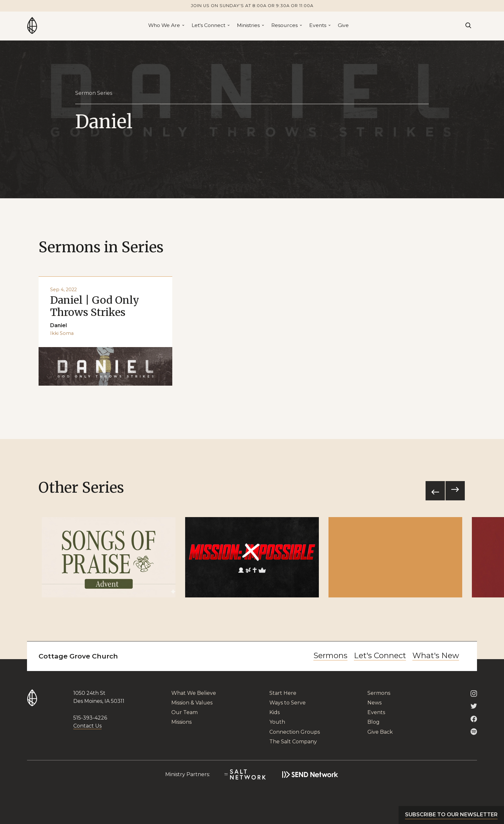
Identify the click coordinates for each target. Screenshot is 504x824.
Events (318, 25)
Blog (373, 722)
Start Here (283, 693)
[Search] (468, 25)
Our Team (184, 712)
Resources (284, 25)
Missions (181, 722)
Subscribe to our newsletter (451, 815)
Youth (277, 722)
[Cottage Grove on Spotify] (474, 731)
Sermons (330, 655)
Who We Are (164, 25)
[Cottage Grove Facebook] (474, 719)
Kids (274, 712)
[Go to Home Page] (32, 26)
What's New (436, 655)
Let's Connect (208, 25)
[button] (166, 25)
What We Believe (194, 693)
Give (343, 25)
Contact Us (87, 726)
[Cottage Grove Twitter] (474, 706)
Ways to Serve (288, 703)
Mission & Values (192, 703)
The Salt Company (293, 742)
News (374, 703)
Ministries (248, 25)
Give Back (380, 732)
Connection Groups (295, 732)
